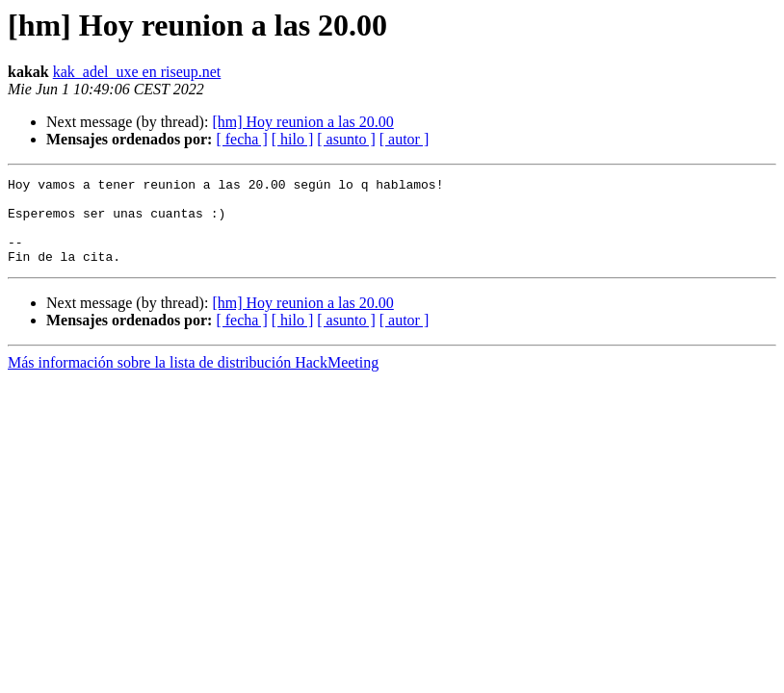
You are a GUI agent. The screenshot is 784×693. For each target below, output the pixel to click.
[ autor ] (405, 139)
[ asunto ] (346, 139)
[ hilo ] (293, 139)
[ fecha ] (241, 139)
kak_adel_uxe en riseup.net (137, 72)
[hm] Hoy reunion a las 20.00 (302, 122)
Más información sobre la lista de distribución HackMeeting (193, 380)
